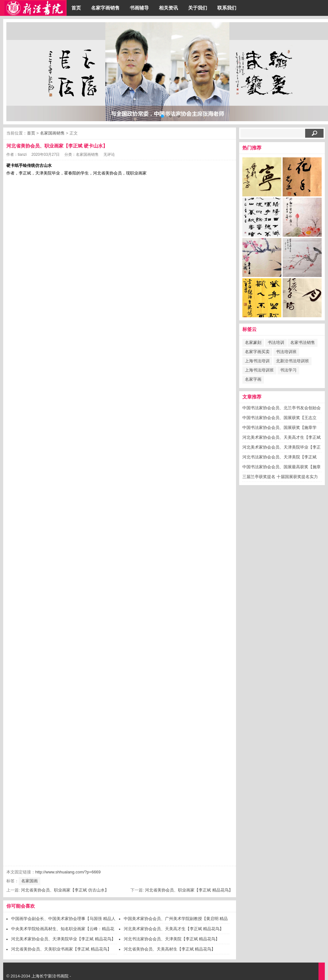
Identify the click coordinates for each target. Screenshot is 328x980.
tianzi (22, 155)
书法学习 (288, 370)
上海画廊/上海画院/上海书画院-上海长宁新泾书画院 (35, 8)
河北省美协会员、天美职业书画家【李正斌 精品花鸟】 (61, 949)
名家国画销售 (52, 133)
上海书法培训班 (259, 370)
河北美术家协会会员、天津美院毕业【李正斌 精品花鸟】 (63, 939)
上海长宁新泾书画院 (50, 976)
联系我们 (227, 8)
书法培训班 (286, 352)
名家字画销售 (105, 8)
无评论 (109, 155)
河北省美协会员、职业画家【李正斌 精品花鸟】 (189, 890)
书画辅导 (139, 8)
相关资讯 (168, 8)
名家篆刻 (253, 342)
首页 (76, 8)
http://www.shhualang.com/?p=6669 (68, 872)
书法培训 (276, 342)
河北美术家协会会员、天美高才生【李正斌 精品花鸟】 (174, 929)
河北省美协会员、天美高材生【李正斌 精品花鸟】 (170, 949)
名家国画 (30, 881)
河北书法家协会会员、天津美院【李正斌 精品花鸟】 (172, 939)
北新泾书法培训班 (292, 361)
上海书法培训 (257, 361)
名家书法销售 (303, 342)
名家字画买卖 (257, 352)
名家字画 (253, 379)
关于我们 (198, 8)
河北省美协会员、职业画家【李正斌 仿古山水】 (65, 890)
